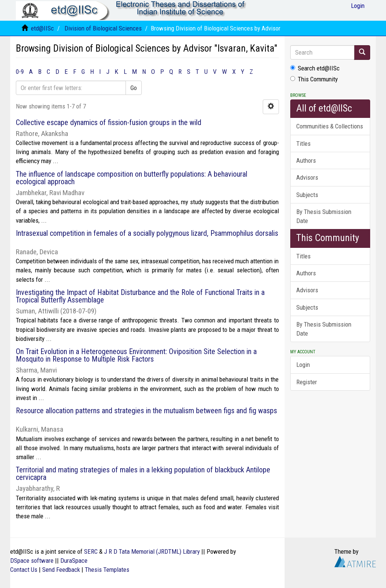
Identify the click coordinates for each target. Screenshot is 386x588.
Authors (306, 160)
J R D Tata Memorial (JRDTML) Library (152, 551)
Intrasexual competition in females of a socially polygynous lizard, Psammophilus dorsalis (147, 233)
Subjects (307, 195)
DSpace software (32, 561)
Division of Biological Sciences (103, 28)
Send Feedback (61, 570)
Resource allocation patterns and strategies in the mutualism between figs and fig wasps (146, 411)
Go (134, 88)
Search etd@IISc (315, 68)
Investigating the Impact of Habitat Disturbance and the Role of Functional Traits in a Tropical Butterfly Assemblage (140, 296)
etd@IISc (42, 28)
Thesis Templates (107, 570)
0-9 (20, 72)
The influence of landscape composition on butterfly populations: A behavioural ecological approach (132, 178)
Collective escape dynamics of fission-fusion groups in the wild (109, 122)
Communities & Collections (330, 126)
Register (307, 382)
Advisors (307, 177)
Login (303, 365)
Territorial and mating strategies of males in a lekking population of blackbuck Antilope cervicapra (143, 473)
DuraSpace (74, 561)
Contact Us (24, 570)
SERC (91, 551)
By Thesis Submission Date (324, 216)
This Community (314, 79)
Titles (303, 144)
